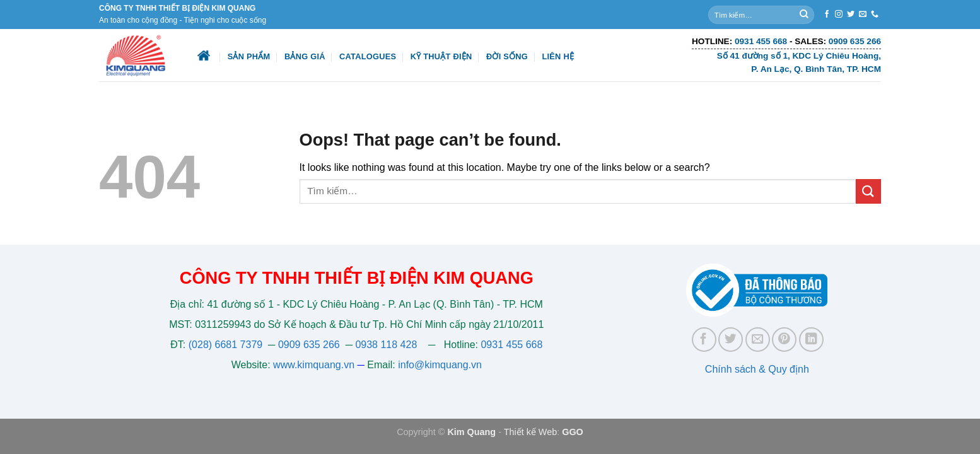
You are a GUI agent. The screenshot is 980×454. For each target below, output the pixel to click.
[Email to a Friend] (758, 340)
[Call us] (875, 15)
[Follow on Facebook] (827, 15)
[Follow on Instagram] (839, 15)
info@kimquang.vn (440, 365)
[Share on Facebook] (704, 340)
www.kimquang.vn (314, 365)
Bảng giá (305, 56)
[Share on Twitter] (731, 340)
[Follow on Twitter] (851, 15)
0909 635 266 (309, 345)
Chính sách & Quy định (757, 369)
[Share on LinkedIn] (811, 340)
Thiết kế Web (531, 432)
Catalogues (368, 56)
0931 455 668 (511, 345)
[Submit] (804, 15)
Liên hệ (558, 56)
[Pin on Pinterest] (784, 340)
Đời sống (507, 56)
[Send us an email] (863, 15)
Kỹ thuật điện (441, 56)
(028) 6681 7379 (227, 345)
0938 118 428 (386, 345)
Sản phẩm (249, 56)
